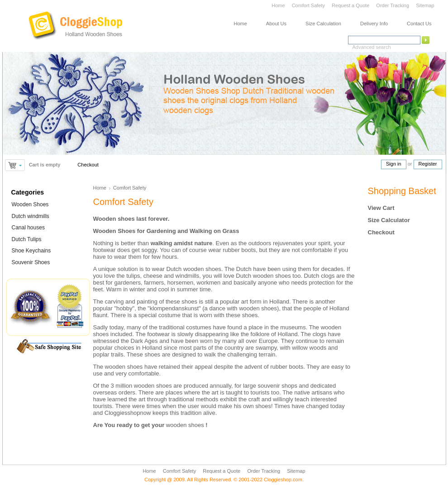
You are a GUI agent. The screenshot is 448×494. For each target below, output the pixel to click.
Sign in (394, 164)
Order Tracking (393, 5)
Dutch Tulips (27, 239)
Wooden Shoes (30, 204)
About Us (276, 24)
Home (278, 5)
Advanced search (372, 47)
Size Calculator (389, 220)
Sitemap (425, 5)
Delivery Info (374, 24)
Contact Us (419, 24)
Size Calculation (323, 24)
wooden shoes (185, 425)
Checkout (88, 165)
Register (428, 164)
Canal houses (28, 228)
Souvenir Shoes (31, 262)
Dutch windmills (31, 216)
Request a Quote (350, 5)
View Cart (381, 208)
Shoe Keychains (31, 251)
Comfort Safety (309, 5)
